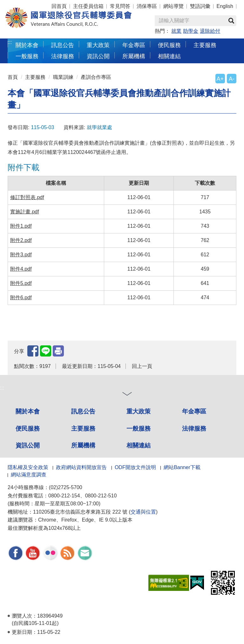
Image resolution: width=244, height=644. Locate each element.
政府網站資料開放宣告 (81, 467)
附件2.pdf (21, 240)
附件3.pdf (21, 255)
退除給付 (210, 31)
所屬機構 (83, 445)
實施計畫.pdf (25, 212)
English (225, 6)
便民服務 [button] (169, 45)
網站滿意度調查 (29, 475)
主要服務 (35, 77)
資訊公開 (28, 445)
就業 (176, 31)
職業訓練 (63, 77)
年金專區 (134, 45)
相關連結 (139, 445)
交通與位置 (143, 512)
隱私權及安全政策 (28, 467)
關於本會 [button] (27, 45)
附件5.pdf (21, 283)
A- (232, 79)
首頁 (13, 77)
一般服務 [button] (27, 56)
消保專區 (147, 6)
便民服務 (28, 429)
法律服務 (194, 429)
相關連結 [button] (169, 56)
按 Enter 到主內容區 (29, 4)
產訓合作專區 (96, 77)
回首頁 (59, 6)
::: (10, 42)
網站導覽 (173, 6)
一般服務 (139, 429)
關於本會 (28, 411)
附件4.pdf (21, 269)
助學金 (191, 31)
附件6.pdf (21, 298)
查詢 (231, 21)
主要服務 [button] (205, 45)
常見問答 (120, 6)
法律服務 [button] (63, 56)
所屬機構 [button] (134, 56)
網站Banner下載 (182, 467)
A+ (220, 79)
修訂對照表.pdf (27, 197)
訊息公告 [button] (63, 45)
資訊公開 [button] (98, 56)
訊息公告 (83, 411)
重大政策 (98, 45)
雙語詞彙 (200, 6)
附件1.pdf (21, 226)
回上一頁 (142, 366)
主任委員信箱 (88, 6)
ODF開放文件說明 (135, 467)
